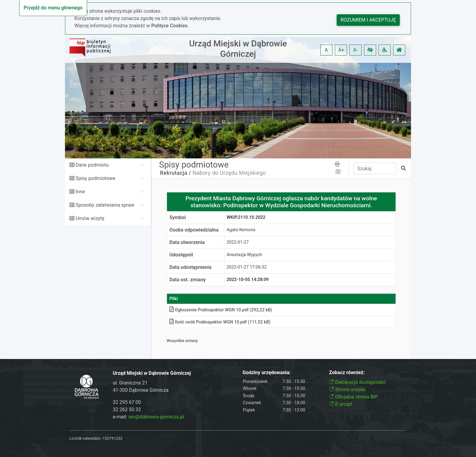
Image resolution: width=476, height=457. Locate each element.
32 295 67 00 (127, 402)
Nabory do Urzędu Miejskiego (229, 173)
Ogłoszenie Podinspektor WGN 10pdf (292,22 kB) (221, 310)
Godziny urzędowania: (267, 372)
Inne (80, 192)
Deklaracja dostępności (357, 382)
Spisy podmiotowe (95, 178)
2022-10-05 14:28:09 (248, 280)
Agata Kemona (241, 230)
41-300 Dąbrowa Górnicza (141, 390)
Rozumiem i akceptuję (368, 20)
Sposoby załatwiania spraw (105, 205)
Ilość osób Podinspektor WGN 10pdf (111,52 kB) (220, 322)
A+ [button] (341, 50)
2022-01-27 (238, 242)
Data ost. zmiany (188, 280)
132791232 (113, 438)
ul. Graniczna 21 (130, 383)
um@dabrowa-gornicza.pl (156, 417)
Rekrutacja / (176, 173)
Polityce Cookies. (170, 26)
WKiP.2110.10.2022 (246, 217)
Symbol (178, 217)
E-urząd (340, 404)
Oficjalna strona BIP (354, 397)
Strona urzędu (347, 389)
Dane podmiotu (92, 165)
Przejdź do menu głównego (53, 8)
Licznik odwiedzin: (85, 438)
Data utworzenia (187, 242)
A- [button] (356, 50)
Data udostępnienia (190, 267)
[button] (370, 50)
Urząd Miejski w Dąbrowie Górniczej (238, 49)
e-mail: (149, 417)
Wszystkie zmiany (182, 341)
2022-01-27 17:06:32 (247, 267)
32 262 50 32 (127, 410)
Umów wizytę (90, 218)
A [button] (326, 50)
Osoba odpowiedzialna (194, 230)
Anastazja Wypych (245, 255)
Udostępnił (181, 255)
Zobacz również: (347, 372)
